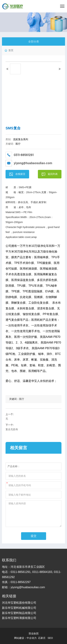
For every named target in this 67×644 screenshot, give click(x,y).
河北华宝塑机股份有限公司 (19, 603)
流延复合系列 (21, 139)
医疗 (18, 144)
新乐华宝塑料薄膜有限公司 (19, 618)
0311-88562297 (21, 582)
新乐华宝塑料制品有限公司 (19, 613)
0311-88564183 (42, 572)
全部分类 (34, 41)
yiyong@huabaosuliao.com (33, 163)
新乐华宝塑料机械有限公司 (19, 608)
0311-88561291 (24, 155)
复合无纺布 (12, 429)
